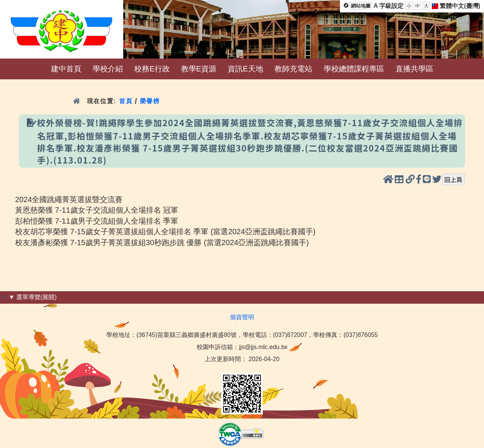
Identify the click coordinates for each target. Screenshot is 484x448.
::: (4, 297)
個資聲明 (242, 317)
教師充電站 (293, 69)
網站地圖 (361, 6)
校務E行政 (152, 69)
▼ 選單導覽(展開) (33, 297)
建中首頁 (66, 69)
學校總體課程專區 (354, 69)
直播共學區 (414, 69)
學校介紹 (108, 69)
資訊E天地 (245, 69)
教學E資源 (199, 69)
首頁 (126, 101)
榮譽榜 (150, 101)
